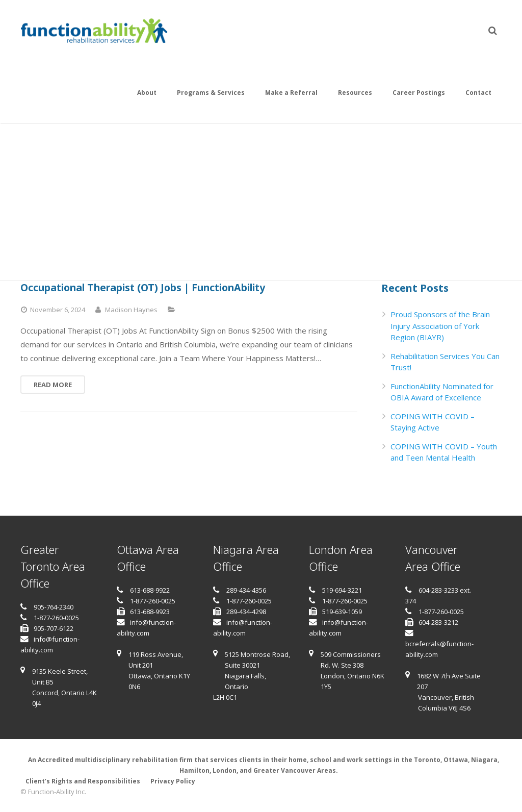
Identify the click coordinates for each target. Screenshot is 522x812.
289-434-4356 (246, 590)
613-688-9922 (150, 590)
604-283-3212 (438, 622)
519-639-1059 (342, 612)
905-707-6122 (54, 628)
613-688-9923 (150, 612)
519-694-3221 (342, 590)
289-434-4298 (246, 612)
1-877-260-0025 (56, 618)
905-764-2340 (54, 607)
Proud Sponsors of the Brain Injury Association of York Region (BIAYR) (440, 326)
